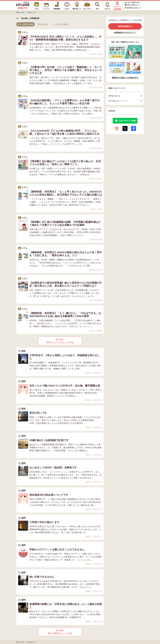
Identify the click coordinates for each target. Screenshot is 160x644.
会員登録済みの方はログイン (125, 32)
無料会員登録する (125, 26)
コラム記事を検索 (60, 24)
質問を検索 (43, 24)
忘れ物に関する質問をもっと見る (60, 632)
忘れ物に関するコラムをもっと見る (60, 341)
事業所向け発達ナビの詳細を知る (125, 78)
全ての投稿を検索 (25, 24)
